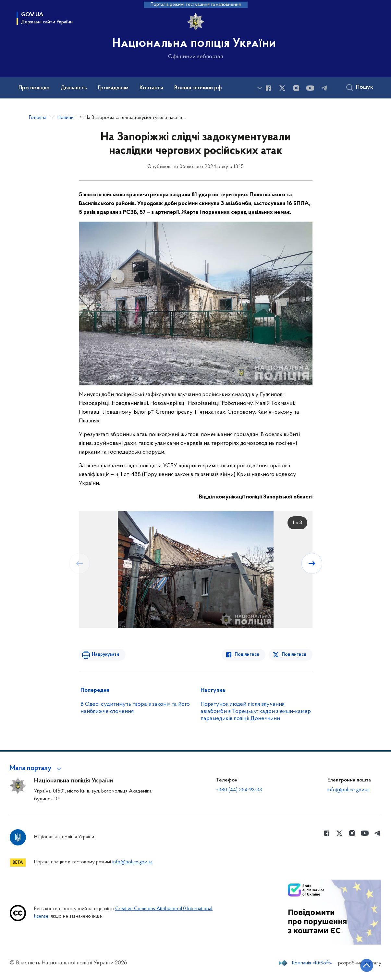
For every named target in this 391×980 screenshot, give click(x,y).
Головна (38, 118)
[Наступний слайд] (312, 563)
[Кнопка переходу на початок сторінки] (367, 965)
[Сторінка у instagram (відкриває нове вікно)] (296, 88)
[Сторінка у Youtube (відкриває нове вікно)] (310, 88)
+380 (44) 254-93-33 (239, 790)
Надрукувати (105, 655)
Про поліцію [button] (34, 88)
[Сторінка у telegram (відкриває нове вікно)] (324, 88)
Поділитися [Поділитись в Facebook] (247, 655)
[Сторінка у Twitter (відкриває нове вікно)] (282, 88)
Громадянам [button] (113, 88)
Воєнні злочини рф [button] (198, 88)
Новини (66, 118)
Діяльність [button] (74, 88)
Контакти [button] (151, 88)
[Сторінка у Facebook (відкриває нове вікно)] (268, 88)
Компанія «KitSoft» (312, 963)
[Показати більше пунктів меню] (260, 88)
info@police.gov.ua (348, 790)
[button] (37, 768)
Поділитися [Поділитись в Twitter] (294, 655)
